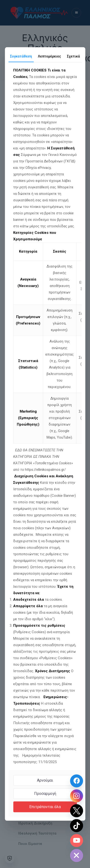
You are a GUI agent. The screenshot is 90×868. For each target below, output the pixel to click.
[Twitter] (77, 811)
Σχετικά (73, 56)
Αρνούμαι (45, 780)
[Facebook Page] (77, 781)
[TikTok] (77, 826)
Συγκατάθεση (21, 56)
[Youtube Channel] (77, 841)
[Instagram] (77, 796)
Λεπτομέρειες (49, 56)
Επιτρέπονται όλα (45, 807)
